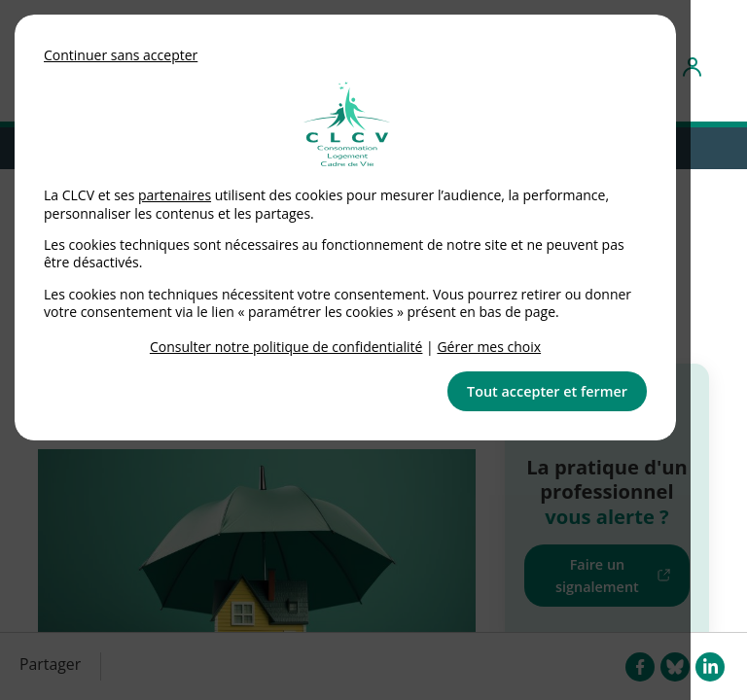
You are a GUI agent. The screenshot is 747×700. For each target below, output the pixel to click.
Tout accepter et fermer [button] (547, 391)
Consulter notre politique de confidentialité (286, 347)
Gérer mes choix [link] (489, 347)
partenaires (175, 195)
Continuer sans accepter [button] (121, 55)
